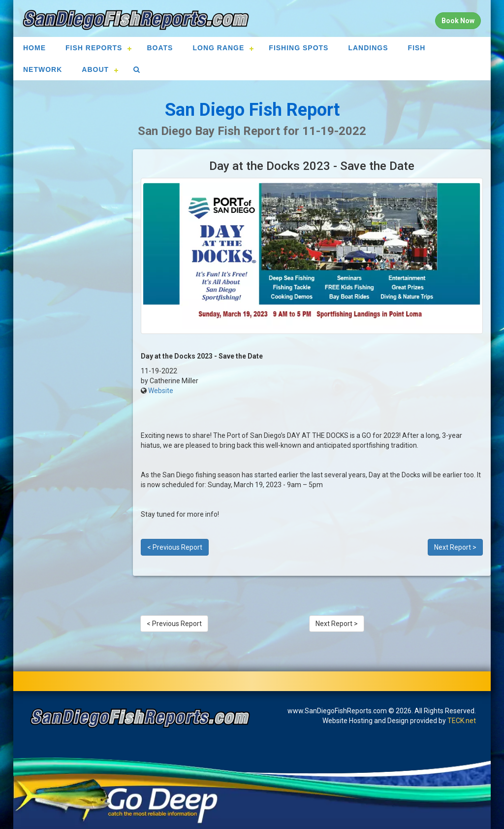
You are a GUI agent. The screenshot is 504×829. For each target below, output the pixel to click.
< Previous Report (175, 547)
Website (161, 391)
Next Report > (455, 547)
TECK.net (462, 721)
